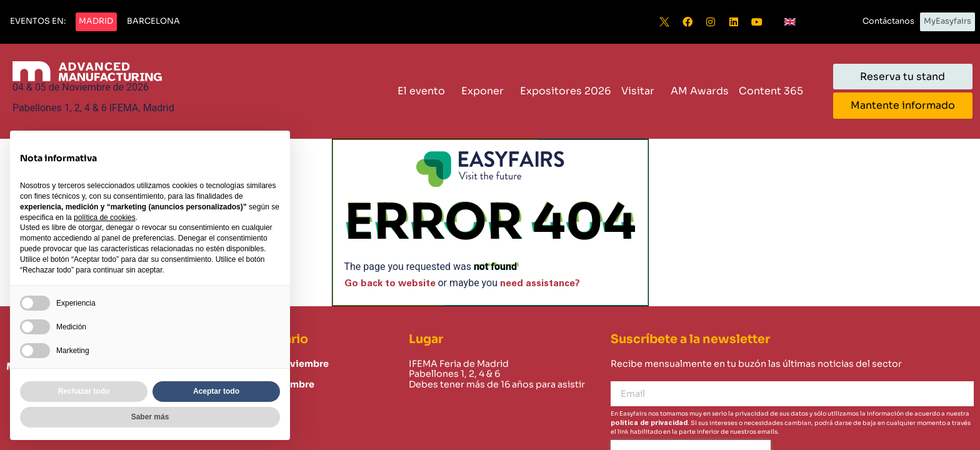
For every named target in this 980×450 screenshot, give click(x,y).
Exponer (486, 91)
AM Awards (700, 91)
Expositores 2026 (566, 91)
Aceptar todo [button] (216, 391)
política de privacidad (649, 423)
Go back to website (390, 283)
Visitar (641, 91)
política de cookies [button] (105, 217)
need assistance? (540, 283)
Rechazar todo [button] (84, 391)
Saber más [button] (150, 417)
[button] (38, 22)
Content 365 (774, 91)
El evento (424, 91)
